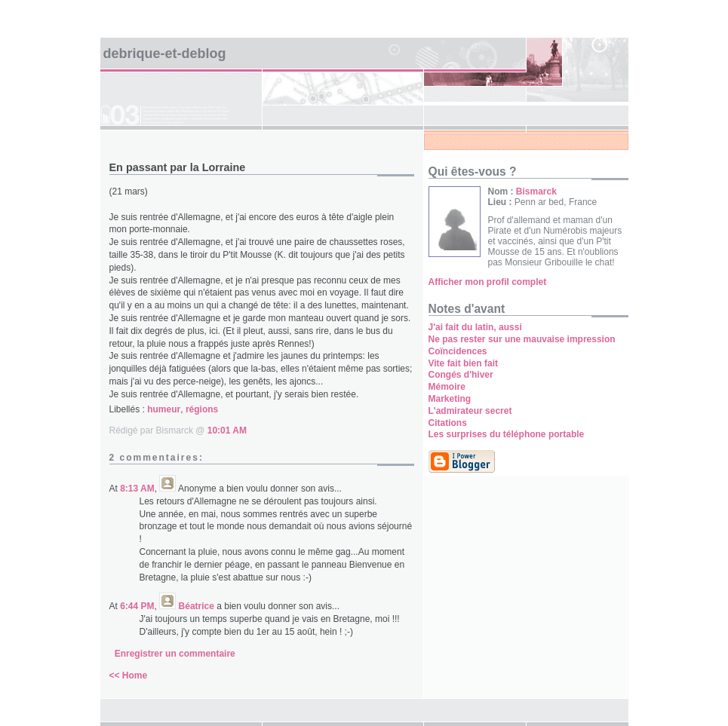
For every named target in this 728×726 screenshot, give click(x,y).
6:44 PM (137, 606)
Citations (448, 423)
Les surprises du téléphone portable (507, 434)
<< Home (129, 675)
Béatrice (197, 606)
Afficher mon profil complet (488, 282)
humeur (164, 409)
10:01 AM (227, 430)
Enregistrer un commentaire (175, 654)
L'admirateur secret (470, 411)
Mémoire (447, 387)
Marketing (450, 399)
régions (202, 409)
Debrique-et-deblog (165, 54)
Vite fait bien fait (463, 363)
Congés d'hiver (461, 375)
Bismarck (536, 191)
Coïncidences (458, 351)
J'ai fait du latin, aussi (475, 327)
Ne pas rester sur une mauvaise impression (522, 339)
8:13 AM (137, 489)
